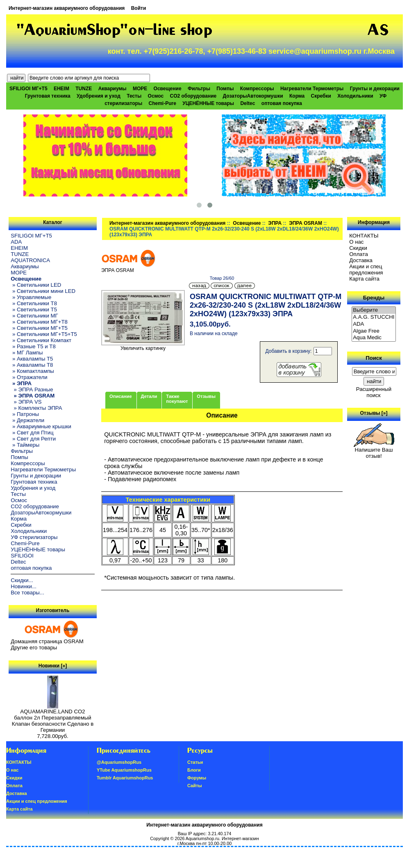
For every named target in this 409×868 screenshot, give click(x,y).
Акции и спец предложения (366, 270)
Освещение (247, 223)
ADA (16, 242)
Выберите (374, 310)
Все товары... (27, 593)
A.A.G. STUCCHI (374, 317)
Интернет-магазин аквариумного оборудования (67, 8)
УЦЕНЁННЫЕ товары (208, 103)
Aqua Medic (374, 338)
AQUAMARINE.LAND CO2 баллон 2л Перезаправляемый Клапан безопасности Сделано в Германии (53, 718)
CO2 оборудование (193, 96)
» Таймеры (25, 445)
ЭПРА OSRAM (306, 223)
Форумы (197, 778)
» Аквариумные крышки (41, 426)
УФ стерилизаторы (34, 537)
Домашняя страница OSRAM (47, 641)
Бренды (374, 298)
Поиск (374, 358)
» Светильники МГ (34, 316)
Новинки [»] (53, 666)
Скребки (321, 96)
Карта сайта (364, 279)
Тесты (134, 96)
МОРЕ (140, 89)
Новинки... (24, 586)
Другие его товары (34, 648)
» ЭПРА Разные (32, 389)
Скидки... (22, 580)
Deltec (248, 103)
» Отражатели (29, 377)
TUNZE (84, 89)
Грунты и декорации (375, 89)
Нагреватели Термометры (312, 89)
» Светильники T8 (34, 303)
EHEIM (61, 89)
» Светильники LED (36, 285)
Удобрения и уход (99, 96)
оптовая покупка (282, 103)
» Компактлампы (32, 371)
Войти (139, 8)
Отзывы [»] (374, 413)
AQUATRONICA (30, 260)
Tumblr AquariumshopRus (125, 778)
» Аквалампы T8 (32, 365)
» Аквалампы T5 (32, 359)
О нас (356, 242)
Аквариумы (112, 89)
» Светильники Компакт (41, 340)
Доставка (361, 260)
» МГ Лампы (27, 353)
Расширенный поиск (374, 392)
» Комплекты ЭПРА (36, 408)
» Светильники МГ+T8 (39, 322)
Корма (297, 96)
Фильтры (199, 89)
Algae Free (374, 331)
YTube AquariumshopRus (124, 770)
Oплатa (359, 254)
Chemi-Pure (162, 103)
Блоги (194, 770)
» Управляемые (31, 297)
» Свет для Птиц (32, 433)
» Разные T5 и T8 (33, 346)
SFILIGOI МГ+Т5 (28, 89)
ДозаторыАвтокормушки (253, 96)
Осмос (156, 96)
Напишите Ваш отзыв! (374, 450)
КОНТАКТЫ (364, 236)
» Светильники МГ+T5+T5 (44, 334)
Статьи (195, 762)
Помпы (225, 89)
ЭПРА (275, 223)
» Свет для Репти (33, 439)
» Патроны (25, 414)
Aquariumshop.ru (202, 838)
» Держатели (27, 420)
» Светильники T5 (34, 310)
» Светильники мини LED (43, 291)
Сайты (195, 786)
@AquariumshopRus (119, 762)
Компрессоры (257, 89)
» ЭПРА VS (26, 402)
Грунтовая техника (48, 96)
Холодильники (355, 96)
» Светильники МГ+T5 (39, 328)
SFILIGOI (22, 556)
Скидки (358, 248)
